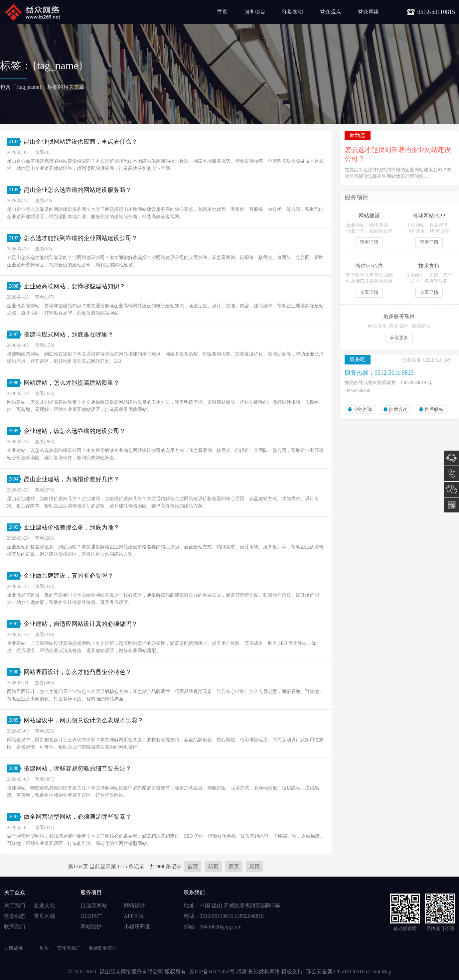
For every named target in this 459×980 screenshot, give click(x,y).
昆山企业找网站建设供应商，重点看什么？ (80, 142)
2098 (15, 286)
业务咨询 (363, 410)
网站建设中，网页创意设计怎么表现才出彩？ (83, 720)
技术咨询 (398, 410)
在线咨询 (452, 458)
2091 (15, 624)
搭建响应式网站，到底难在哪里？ (69, 335)
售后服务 (434, 410)
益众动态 (15, 916)
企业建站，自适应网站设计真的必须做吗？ (80, 624)
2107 (15, 141)
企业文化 (45, 905)
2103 (15, 238)
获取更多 (399, 338)
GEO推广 (91, 916)
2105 (15, 190)
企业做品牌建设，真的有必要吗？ (69, 576)
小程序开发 (137, 927)
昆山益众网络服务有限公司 (131, 972)
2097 (15, 334)
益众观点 (331, 12)
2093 (15, 527)
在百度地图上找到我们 (430, 360)
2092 (15, 575)
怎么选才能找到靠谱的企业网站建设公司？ (80, 238)
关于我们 (15, 905)
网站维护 (91, 927)
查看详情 (369, 242)
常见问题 (45, 916)
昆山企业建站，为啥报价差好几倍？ (72, 479)
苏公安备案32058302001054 (338, 972)
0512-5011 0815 (452, 474)
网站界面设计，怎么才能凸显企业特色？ (77, 672)
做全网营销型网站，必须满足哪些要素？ (77, 817)
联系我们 (15, 927)
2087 (15, 817)
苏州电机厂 (69, 948)
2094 (15, 479)
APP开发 (134, 916)
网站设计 (134, 905)
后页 (234, 866)
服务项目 (255, 12)
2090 (15, 672)
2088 (15, 768)
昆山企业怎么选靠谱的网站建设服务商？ (77, 190)
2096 (15, 383)
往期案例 (293, 12)
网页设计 (399, 326)
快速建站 (421, 326)
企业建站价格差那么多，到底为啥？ (72, 527)
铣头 (44, 948)
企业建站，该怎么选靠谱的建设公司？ (75, 431)
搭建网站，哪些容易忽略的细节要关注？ (77, 769)
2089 (15, 720)
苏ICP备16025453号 (213, 972)
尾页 (254, 866)
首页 (222, 12)
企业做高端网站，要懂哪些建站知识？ (75, 286)
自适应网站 (94, 905)
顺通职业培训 (103, 948)
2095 (15, 431)
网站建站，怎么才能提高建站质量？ (72, 383)
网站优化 (377, 326)
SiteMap (382, 972)
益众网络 (369, 12)
